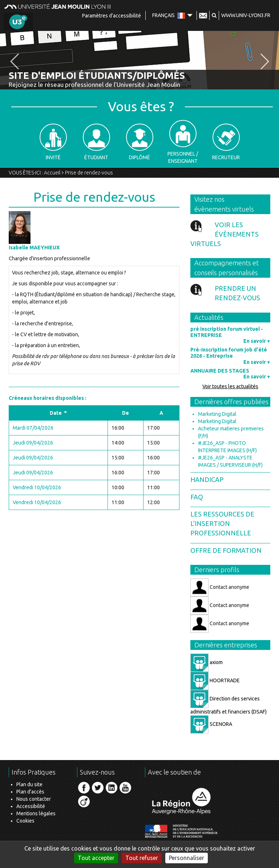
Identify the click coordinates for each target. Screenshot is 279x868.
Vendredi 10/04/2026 (37, 487)
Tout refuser (142, 858)
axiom (207, 662)
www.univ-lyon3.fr (246, 15)
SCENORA (211, 724)
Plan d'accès (30, 792)
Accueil (52, 173)
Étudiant (96, 142)
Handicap (207, 479)
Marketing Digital (217, 414)
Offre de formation (226, 550)
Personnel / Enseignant (183, 142)
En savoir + (257, 341)
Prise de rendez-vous (89, 173)
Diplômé (140, 142)
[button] (214, 15)
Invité (53, 142)
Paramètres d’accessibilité (112, 16)
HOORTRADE (215, 680)
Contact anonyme (220, 587)
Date (58, 413)
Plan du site (29, 784)
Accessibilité (31, 806)
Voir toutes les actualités (230, 386)
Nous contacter (34, 799)
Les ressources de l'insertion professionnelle (222, 523)
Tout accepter (96, 858)
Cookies (25, 821)
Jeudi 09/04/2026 (33, 443)
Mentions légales (36, 813)
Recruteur (226, 142)
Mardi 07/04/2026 (33, 428)
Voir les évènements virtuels (225, 234)
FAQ (197, 497)
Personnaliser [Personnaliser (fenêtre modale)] (187, 858)
